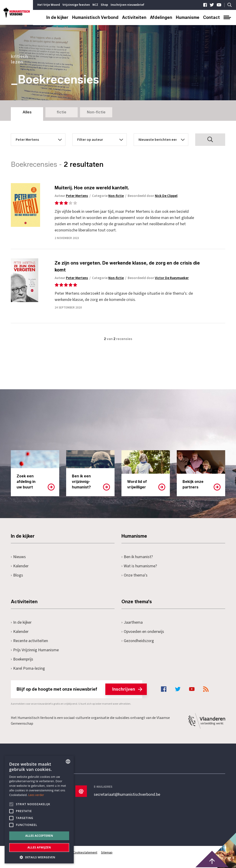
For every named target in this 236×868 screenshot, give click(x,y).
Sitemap (107, 853)
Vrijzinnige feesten (76, 5)
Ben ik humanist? (137, 557)
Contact (211, 17)
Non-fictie (96, 112)
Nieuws (18, 557)
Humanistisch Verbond (95, 17)
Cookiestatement (85, 853)
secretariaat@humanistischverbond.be (127, 795)
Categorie (108, 196)
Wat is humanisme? (139, 566)
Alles (27, 112)
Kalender (20, 566)
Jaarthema (132, 622)
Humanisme (188, 17)
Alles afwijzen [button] (39, 847)
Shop (104, 5)
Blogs (17, 575)
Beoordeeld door (153, 196)
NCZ (95, 5)
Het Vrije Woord (49, 5)
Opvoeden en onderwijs (143, 632)
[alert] (39, 810)
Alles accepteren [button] (39, 836)
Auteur (71, 196)
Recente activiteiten (29, 641)
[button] (39, 857)
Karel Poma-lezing (28, 668)
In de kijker (57, 17)
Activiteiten (134, 17)
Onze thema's (134, 575)
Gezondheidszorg (138, 641)
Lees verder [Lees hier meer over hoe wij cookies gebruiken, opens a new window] (36, 795)
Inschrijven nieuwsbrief (127, 5)
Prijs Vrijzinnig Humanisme (35, 650)
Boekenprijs (22, 659)
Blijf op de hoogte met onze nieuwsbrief (79, 689)
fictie (62, 112)
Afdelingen (161, 17)
